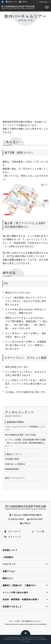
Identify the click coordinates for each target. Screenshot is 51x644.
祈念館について (10, 550)
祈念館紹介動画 (12, 459)
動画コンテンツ (14, 454)
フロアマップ (9, 564)
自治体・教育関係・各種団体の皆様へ (21, 599)
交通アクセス (9, 571)
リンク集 (38, 531)
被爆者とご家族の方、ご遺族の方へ (20, 585)
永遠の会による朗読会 (15, 464)
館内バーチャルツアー (15, 478)
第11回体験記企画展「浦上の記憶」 (21, 435)
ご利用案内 (8, 557)
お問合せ (25, 523)
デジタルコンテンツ (20, 412)
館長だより (8, 578)
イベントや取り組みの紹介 (15, 592)
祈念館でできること (12, 607)
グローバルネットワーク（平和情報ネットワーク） (25, 428)
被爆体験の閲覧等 (15, 422)
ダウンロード (13, 531)
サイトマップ (13, 537)
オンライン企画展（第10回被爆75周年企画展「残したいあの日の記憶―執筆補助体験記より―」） (25, 443)
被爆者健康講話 (12, 469)
